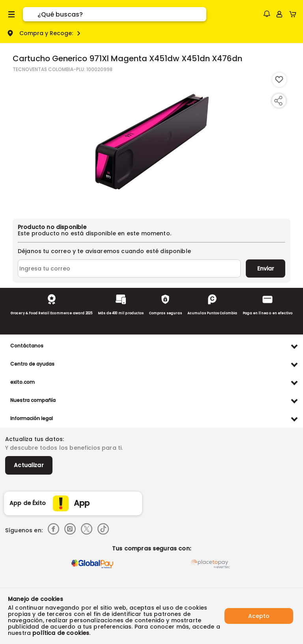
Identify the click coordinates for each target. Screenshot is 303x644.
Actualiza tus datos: (35, 439)
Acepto (259, 616)
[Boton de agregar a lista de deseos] (279, 80)
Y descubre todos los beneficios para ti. (64, 448)
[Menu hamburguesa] (11, 14)
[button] (267, 14)
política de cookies (61, 633)
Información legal (32, 418)
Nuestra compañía (33, 400)
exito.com (22, 382)
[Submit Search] (30, 14)
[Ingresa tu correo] (129, 268)
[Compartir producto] (278, 101)
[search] (122, 14)
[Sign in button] (279, 14)
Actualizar (29, 465)
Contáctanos (27, 346)
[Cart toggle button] (295, 14)
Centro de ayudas (32, 364)
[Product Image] (151, 142)
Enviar (266, 268)
